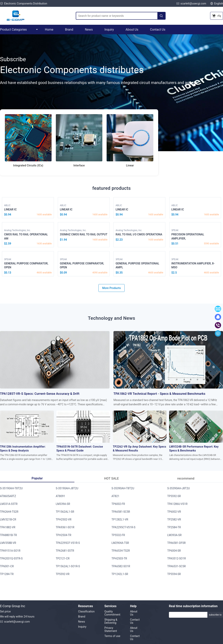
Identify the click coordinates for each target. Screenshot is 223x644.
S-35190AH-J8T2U (67, 488)
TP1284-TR (7, 574)
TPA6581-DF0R (177, 543)
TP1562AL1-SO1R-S (68, 566)
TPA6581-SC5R (121, 512)
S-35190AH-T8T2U (11, 488)
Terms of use (112, 636)
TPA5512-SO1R (177, 558)
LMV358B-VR (8, 543)
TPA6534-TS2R (121, 551)
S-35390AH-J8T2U (179, 488)
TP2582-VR (174, 519)
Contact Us (158, 30)
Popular (37, 478)
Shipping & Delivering (111, 621)
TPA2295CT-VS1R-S (123, 527)
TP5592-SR (174, 496)
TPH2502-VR (64, 519)
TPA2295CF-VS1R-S (68, 543)
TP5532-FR (118, 535)
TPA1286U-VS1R (178, 504)
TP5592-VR (63, 574)
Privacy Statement (111, 629)
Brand (69, 30)
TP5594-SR (174, 574)
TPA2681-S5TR (65, 551)
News (89, 30)
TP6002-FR (118, 504)
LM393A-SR (174, 535)
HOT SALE (112, 478)
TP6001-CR (7, 566)
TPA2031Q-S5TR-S (11, 558)
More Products (111, 288)
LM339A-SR (63, 504)
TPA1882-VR (8, 527)
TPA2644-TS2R (9, 512)
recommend (186, 478)
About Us (132, 30)
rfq (217, 16)
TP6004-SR (174, 551)
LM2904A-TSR (120, 543)
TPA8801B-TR (8, 535)
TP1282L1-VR (120, 519)
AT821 (115, 496)
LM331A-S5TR (9, 504)
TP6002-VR (174, 512)
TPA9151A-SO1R (10, 551)
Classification (86, 611)
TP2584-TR (174, 527)
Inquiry (109, 30)
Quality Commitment (112, 613)
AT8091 (61, 496)
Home (49, 30)
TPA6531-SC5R (177, 566)
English (217, 4)
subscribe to (215, 615)
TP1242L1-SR (120, 574)
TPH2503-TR (119, 558)
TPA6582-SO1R (121, 566)
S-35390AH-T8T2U (123, 488)
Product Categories (19, 30)
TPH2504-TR (64, 535)
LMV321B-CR (8, 519)
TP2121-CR (63, 558)
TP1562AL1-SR (65, 512)
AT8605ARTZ (8, 496)
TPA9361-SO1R (65, 527)
